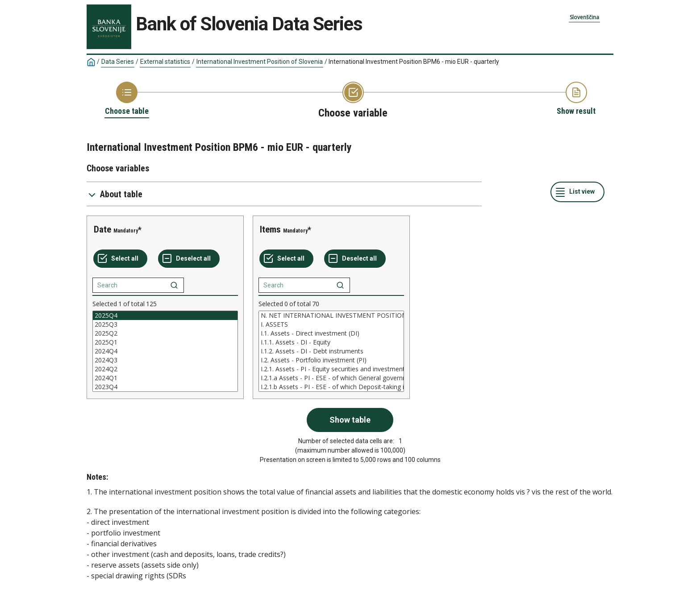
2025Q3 (165, 324)
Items (270, 229)
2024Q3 (165, 360)
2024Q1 (165, 378)
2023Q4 (165, 387)
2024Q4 (165, 351)
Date (102, 229)
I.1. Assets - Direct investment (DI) (331, 333)
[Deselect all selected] (189, 259)
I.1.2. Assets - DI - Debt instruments (331, 351)
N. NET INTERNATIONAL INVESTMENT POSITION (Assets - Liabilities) (331, 316)
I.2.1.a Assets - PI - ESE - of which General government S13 (331, 378)
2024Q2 (165, 369)
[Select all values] (120, 259)
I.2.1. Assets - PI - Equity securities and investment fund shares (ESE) (331, 369)
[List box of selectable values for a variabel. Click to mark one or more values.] (165, 351)
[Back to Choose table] (127, 99)
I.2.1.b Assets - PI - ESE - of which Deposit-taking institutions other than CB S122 (331, 387)
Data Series (118, 62)
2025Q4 (165, 316)
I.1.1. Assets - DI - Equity (331, 342)
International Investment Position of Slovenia (260, 62)
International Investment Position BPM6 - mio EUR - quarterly (414, 62)
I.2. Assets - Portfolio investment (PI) (331, 360)
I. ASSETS (331, 324)
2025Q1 (165, 342)
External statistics (165, 62)
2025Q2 (165, 333)
